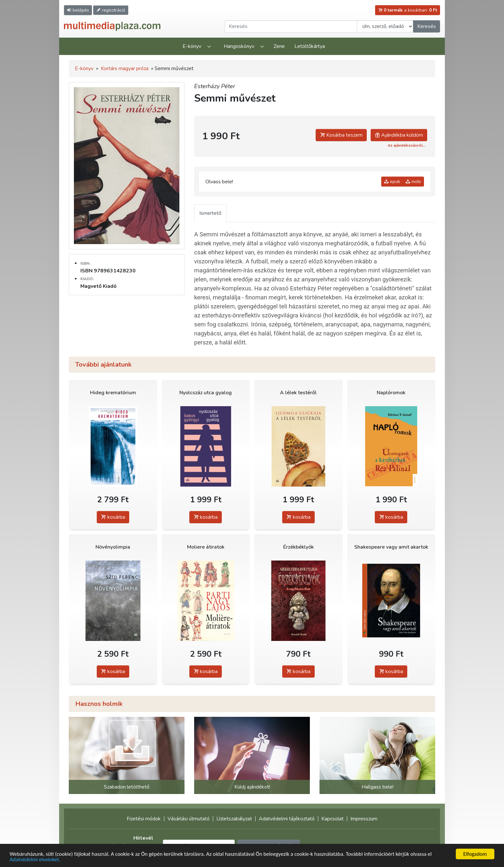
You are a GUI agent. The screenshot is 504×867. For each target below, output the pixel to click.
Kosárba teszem (341, 135)
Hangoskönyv (239, 46)
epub (392, 182)
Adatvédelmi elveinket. (35, 860)
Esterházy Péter (215, 86)
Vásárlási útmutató (189, 819)
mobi (413, 182)
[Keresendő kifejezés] (291, 26)
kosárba (113, 517)
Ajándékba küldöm (399, 135)
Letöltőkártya (310, 46)
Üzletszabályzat (234, 819)
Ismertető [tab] (210, 213)
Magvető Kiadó (99, 286)
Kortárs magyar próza (125, 68)
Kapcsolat (333, 819)
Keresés (427, 26)
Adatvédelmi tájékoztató (287, 819)
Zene (279, 46)
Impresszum (364, 819)
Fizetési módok (144, 819)
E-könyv (192, 46)
